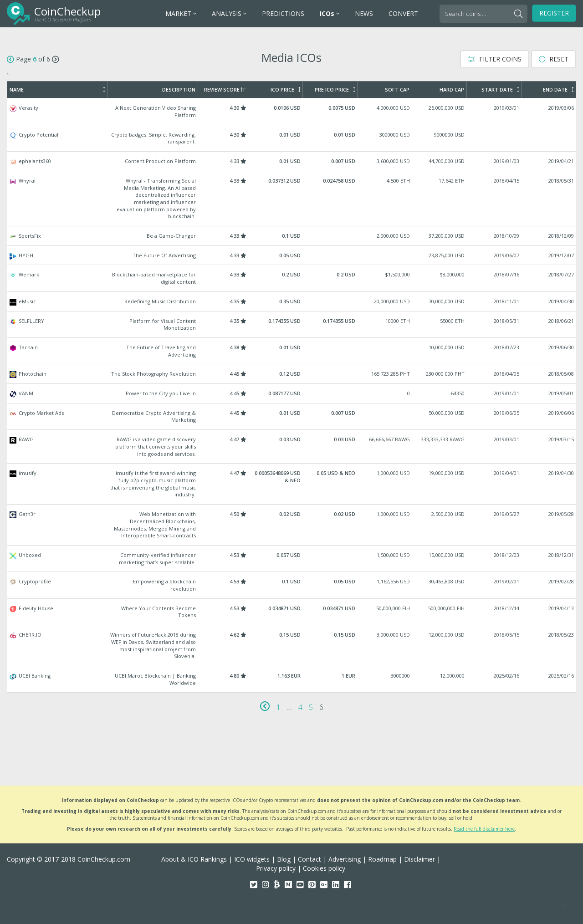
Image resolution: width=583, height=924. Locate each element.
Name (57, 90)
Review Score (225, 90)
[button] (565, 906)
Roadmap (382, 859)
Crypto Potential (292, 138)
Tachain (292, 351)
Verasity (292, 111)
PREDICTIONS (283, 13)
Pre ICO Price (335, 90)
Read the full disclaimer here (484, 829)
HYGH (292, 255)
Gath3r (292, 525)
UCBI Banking (292, 679)
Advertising (345, 859)
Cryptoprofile (292, 585)
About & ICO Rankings (194, 859)
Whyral (292, 199)
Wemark (292, 278)
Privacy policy (276, 868)
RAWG (292, 447)
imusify (292, 484)
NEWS (364, 13)
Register (554, 13)
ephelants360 (292, 161)
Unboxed (292, 559)
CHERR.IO (292, 646)
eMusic (292, 301)
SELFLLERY (292, 324)
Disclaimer (419, 859)
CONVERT (403, 13)
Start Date (500, 90)
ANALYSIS (229, 13)
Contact (309, 859)
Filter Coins (495, 59)
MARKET (181, 13)
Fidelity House (292, 612)
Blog (284, 859)
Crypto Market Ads (292, 416)
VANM (292, 393)
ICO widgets (252, 859)
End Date (558, 90)
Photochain (292, 374)
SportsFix (292, 236)
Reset (554, 59)
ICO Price (285, 90)
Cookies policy (324, 868)
